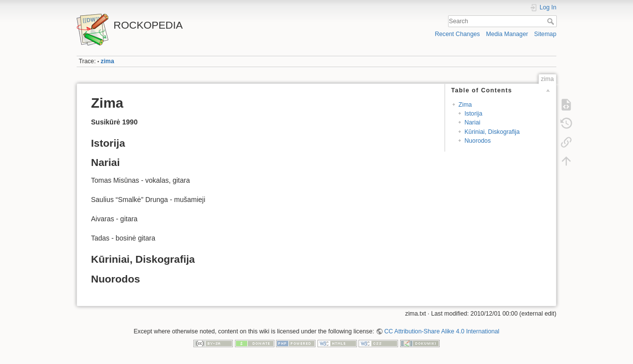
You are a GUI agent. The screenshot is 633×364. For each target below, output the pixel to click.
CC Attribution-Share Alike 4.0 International (442, 331)
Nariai (472, 122)
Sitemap (545, 34)
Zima (465, 105)
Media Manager (507, 34)
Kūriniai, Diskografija (492, 132)
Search (552, 21)
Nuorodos (477, 141)
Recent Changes (457, 34)
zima (108, 61)
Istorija (473, 114)
